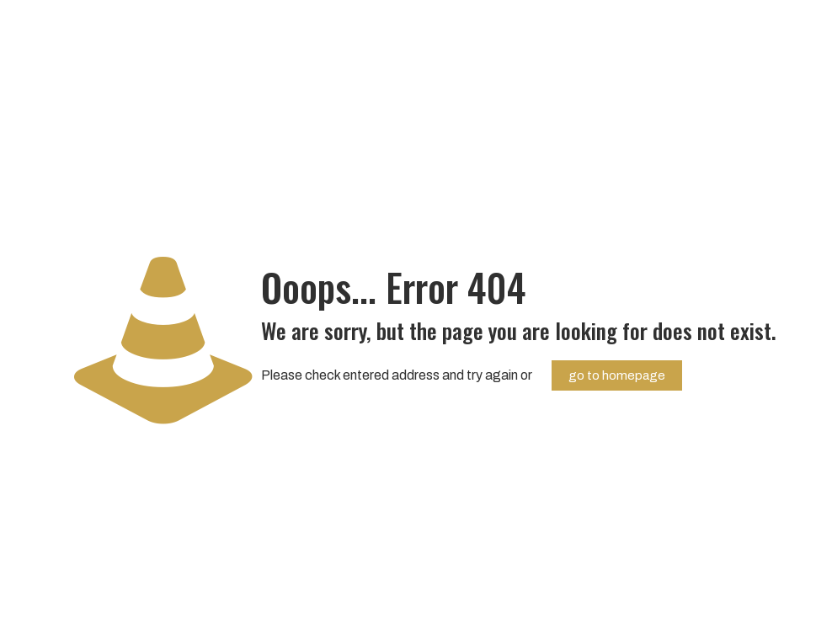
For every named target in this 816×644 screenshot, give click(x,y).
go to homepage (617, 375)
